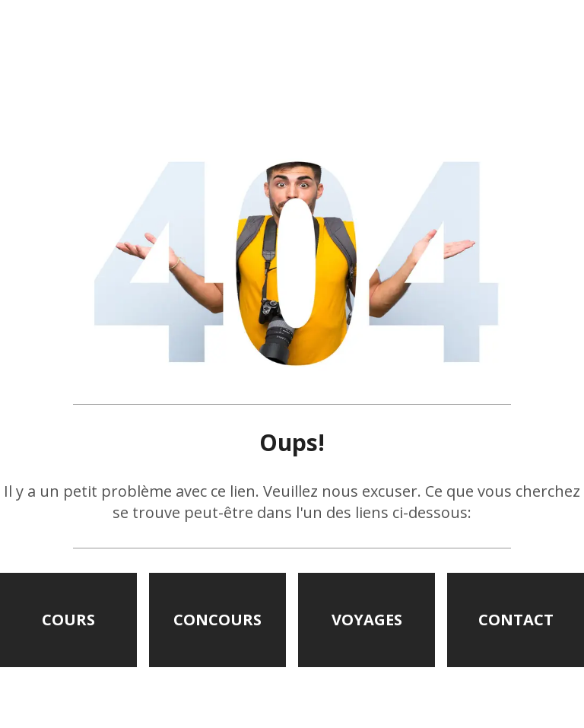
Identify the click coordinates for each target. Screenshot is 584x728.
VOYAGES (367, 620)
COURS (68, 620)
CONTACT (516, 620)
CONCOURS (217, 620)
